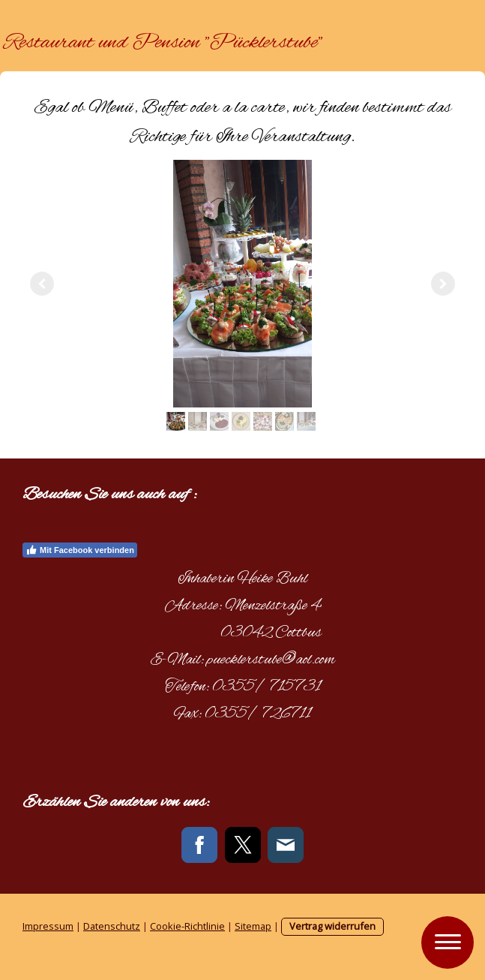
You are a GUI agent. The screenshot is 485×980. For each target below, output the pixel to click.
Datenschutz (112, 926)
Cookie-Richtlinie (187, 926)
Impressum (48, 926)
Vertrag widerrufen (332, 926)
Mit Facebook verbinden (80, 550)
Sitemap (253, 926)
